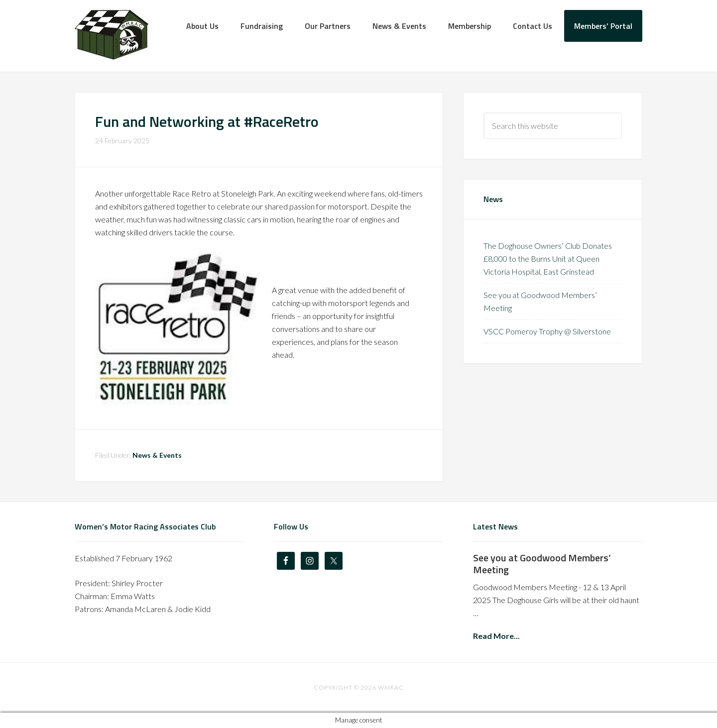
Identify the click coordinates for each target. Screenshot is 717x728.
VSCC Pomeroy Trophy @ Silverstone (547, 331)
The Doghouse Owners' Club (112, 35)
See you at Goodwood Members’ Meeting (542, 564)
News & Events (157, 455)
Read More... (496, 636)
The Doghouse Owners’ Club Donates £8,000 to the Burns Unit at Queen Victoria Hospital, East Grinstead (548, 259)
